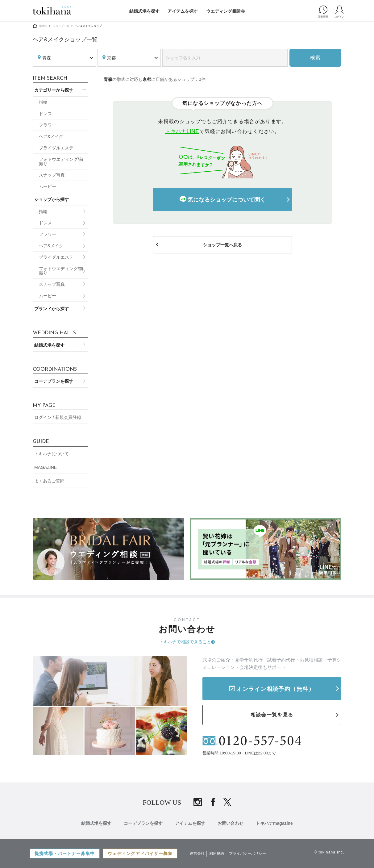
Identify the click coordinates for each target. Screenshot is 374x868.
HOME (43, 26)
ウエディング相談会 (226, 11)
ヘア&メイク (51, 136)
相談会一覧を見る (272, 715)
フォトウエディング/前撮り (61, 161)
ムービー (48, 186)
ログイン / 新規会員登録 (58, 417)
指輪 (43, 102)
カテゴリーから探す (54, 90)
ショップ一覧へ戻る (222, 245)
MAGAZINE (46, 467)
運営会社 (197, 853)
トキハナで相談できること (185, 642)
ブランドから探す (52, 309)
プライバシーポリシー (247, 853)
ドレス (45, 114)
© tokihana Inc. (329, 852)
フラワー (48, 125)
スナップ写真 (52, 175)
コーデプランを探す (54, 381)
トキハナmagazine (274, 823)
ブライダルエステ (56, 148)
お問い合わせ (231, 823)
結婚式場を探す (144, 11)
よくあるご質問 (49, 481)
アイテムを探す (183, 11)
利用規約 (217, 853)
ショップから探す (52, 199)
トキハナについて (52, 454)
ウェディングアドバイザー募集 (140, 853)
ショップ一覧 (61, 26)
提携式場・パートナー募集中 (65, 853)
